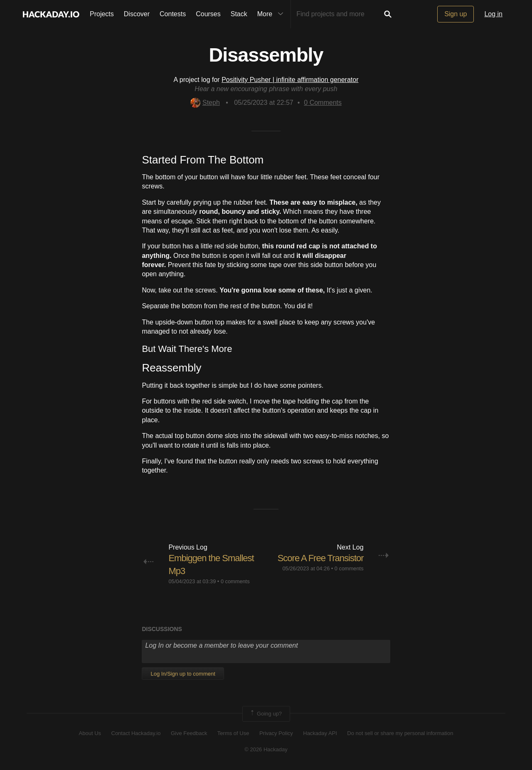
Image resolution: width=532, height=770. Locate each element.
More (272, 14)
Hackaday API (320, 733)
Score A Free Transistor (321, 558)
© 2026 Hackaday (266, 749)
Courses (208, 14)
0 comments (235, 581)
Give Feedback (189, 733)
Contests (173, 14)
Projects (102, 14)
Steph (205, 103)
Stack (239, 14)
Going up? (266, 714)
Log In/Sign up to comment (183, 674)
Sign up (456, 14)
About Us (90, 733)
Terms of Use (233, 733)
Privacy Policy (276, 733)
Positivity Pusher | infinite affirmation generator (290, 80)
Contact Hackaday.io (136, 733)
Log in (493, 14)
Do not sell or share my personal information (400, 733)
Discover (137, 14)
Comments (323, 103)
